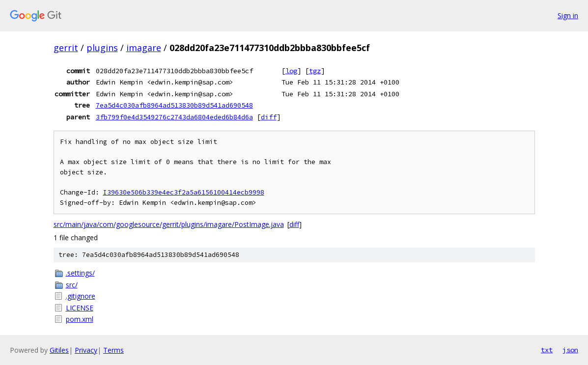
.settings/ (80, 273)
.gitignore (81, 296)
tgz (315, 71)
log (291, 71)
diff (269, 117)
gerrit (66, 48)
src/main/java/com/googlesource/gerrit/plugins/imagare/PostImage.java (169, 224)
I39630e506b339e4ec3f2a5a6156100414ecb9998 (184, 192)
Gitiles (59, 350)
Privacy (86, 350)
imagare (144, 48)
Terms (113, 350)
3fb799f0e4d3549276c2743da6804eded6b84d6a (174, 117)
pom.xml (80, 319)
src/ (72, 285)
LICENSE (80, 308)
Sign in (568, 15)
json (570, 350)
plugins (102, 48)
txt (547, 350)
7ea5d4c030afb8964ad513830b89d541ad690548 (174, 105)
